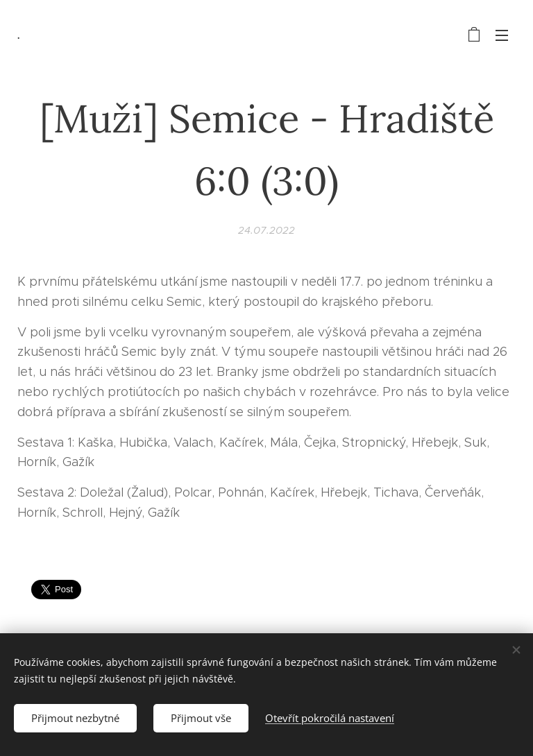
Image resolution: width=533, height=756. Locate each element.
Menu (502, 35)
